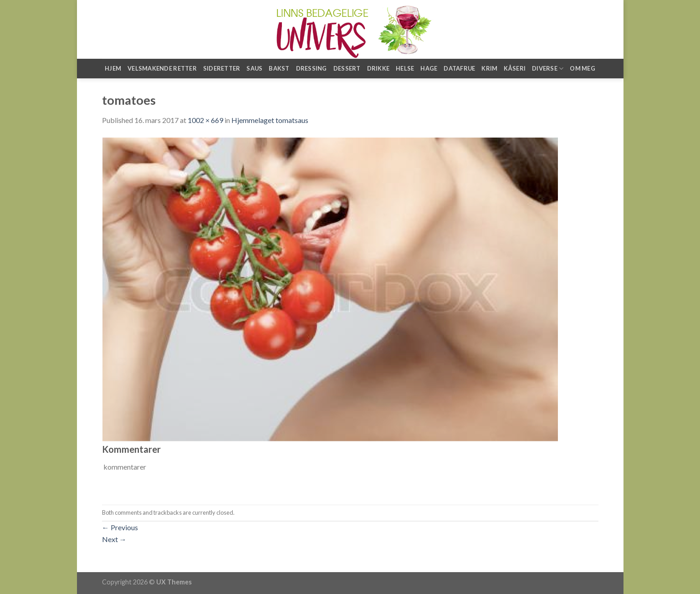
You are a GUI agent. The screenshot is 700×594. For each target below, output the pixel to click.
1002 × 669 (205, 120)
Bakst (279, 68)
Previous (120, 527)
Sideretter (222, 68)
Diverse (548, 69)
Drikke (378, 68)
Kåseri (515, 68)
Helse (405, 68)
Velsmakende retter (162, 68)
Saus (254, 68)
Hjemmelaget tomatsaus (270, 120)
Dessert (347, 68)
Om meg (582, 68)
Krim (489, 68)
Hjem (113, 68)
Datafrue (459, 68)
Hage (429, 68)
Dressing (312, 68)
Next (114, 539)
